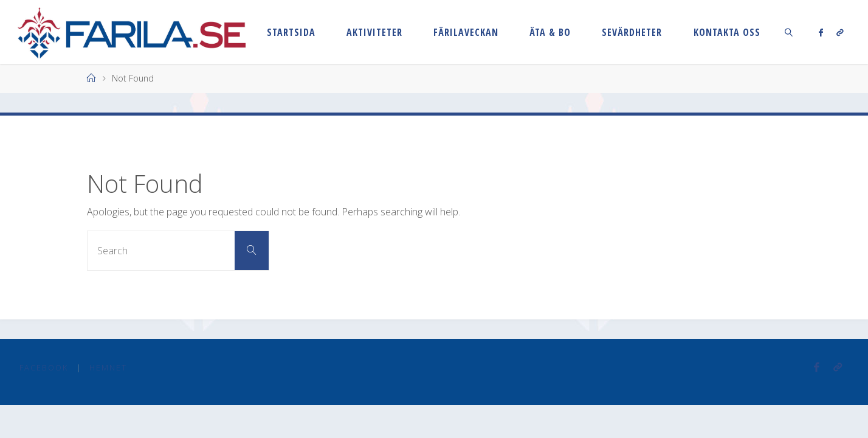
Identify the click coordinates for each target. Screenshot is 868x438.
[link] (789, 32)
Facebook (44, 367)
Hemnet (108, 367)
